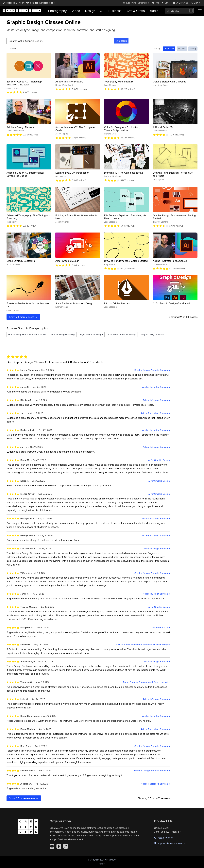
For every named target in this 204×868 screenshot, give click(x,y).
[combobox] (179, 11)
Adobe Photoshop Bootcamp (155, 413)
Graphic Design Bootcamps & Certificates (27, 334)
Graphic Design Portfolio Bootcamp (152, 370)
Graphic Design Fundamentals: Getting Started (174, 217)
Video (76, 11)
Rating (193, 49)
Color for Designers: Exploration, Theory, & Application (122, 129)
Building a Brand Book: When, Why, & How (76, 217)
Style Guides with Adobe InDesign (74, 303)
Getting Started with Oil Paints (169, 82)
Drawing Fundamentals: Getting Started (126, 261)
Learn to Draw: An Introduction (72, 173)
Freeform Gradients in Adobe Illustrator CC (28, 305)
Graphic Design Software (152, 334)
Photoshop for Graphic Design (122, 334)
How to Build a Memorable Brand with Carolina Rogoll (143, 645)
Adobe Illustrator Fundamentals (170, 261)
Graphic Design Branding (63, 334)
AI (102, 11)
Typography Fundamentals (119, 82)
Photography (57, 11)
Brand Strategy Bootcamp (21, 261)
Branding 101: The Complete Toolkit (123, 173)
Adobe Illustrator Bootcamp (156, 387)
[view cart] (166, 3)
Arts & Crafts (136, 11)
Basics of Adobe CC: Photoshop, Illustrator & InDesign (24, 83)
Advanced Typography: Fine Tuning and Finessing (28, 217)
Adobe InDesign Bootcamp (156, 400)
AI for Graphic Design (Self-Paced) (172, 303)
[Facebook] (59, 846)
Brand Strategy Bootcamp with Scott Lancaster (146, 682)
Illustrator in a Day (161, 628)
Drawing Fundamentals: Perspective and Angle (173, 174)
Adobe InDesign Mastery (20, 127)
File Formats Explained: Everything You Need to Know (126, 217)
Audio (154, 11)
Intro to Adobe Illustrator (117, 303)
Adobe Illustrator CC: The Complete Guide (75, 129)
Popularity (169, 49)
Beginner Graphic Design (91, 334)
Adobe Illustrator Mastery (69, 82)
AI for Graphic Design (67, 261)
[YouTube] (52, 846)
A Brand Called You (164, 127)
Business (115, 11)
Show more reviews (24, 798)
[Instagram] (66, 846)
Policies (102, 864)
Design (90, 11)
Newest (182, 49)
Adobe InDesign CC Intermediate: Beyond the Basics (25, 174)
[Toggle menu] (200, 11)
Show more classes (23, 317)
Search (121, 41)
